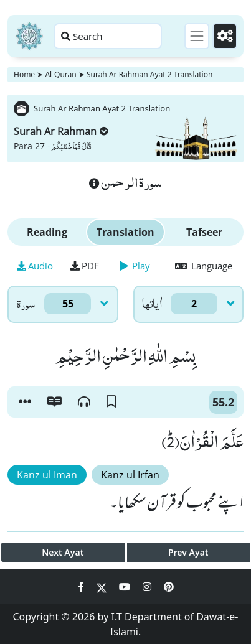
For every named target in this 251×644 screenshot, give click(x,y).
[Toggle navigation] (197, 36)
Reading (47, 232)
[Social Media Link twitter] (103, 587)
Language (204, 266)
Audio (35, 266)
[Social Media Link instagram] (148, 587)
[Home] (29, 36)
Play (135, 266)
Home (24, 74)
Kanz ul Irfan (130, 475)
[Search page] (108, 36)
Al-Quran (60, 74)
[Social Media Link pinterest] (169, 587)
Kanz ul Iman (47, 475)
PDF (85, 266)
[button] (25, 402)
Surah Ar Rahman (61, 131)
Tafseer (204, 232)
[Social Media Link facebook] (82, 587)
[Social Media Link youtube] (126, 587)
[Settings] (225, 36)
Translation (125, 232)
